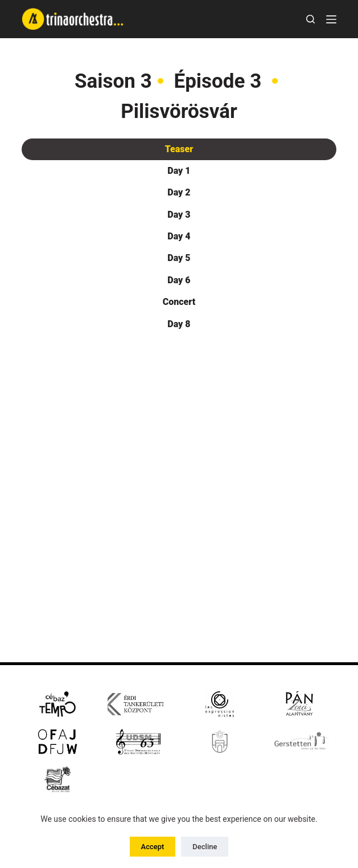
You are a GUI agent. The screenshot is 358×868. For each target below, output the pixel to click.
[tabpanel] (179, 449)
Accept (153, 847)
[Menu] (331, 19)
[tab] (179, 149)
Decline (205, 847)
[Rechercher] (310, 19)
